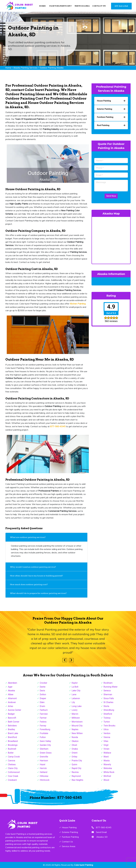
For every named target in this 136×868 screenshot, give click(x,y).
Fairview (44, 714)
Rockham (108, 683)
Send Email (101, 832)
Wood (106, 780)
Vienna (107, 737)
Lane (74, 694)
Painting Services (61, 6)
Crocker (43, 683)
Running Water (111, 687)
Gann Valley (45, 741)
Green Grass (46, 753)
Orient (75, 753)
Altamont (12, 698)
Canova (12, 761)
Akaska (11, 691)
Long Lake (77, 706)
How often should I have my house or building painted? (37, 576)
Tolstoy (107, 718)
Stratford (108, 714)
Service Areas (69, 846)
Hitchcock (45, 780)
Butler (11, 753)
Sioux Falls (109, 698)
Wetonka (108, 768)
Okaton (75, 741)
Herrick (43, 768)
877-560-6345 (121, 6)
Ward (106, 757)
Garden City (45, 745)
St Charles (108, 702)
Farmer (43, 718)
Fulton (43, 737)
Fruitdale (44, 733)
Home (42, 6)
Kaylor (75, 683)
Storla (106, 706)
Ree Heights (78, 780)
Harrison (44, 761)
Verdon (107, 733)
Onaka (75, 749)
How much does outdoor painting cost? (29, 584)
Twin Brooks (109, 726)
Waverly (107, 764)
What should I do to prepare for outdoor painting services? (38, 593)
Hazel (42, 764)
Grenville (44, 757)
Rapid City (77, 768)
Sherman (108, 694)
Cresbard (12, 780)
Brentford (12, 737)
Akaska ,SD (102, 837)
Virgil (106, 745)
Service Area (82, 6)
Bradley (12, 729)
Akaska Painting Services (25, 68)
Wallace (107, 753)
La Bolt (75, 687)
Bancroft (12, 718)
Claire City (13, 768)
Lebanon (76, 698)
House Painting (69, 827)
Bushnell (12, 749)
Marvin (75, 714)
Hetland (44, 772)
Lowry (75, 710)
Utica (106, 729)
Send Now (111, 196)
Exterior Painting (70, 832)
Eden (42, 702)
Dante (43, 687)
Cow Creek (13, 776)
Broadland (13, 741)
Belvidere (12, 726)
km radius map (111, 240)
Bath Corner (14, 722)
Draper (43, 698)
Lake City (76, 691)
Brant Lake (13, 733)
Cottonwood (14, 772)
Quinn (74, 764)
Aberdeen (13, 683)
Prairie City (77, 761)
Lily (73, 702)
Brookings (13, 745)
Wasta (107, 761)
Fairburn (44, 710)
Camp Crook (14, 757)
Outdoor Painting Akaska (51, 68)
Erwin (42, 706)
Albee (11, 694)
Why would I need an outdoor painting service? (33, 567)
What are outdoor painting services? (28, 537)
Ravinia (75, 772)
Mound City (77, 726)
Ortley (75, 757)
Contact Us (99, 6)
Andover (12, 702)
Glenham (44, 749)
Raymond (76, 776)
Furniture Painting (70, 837)
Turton (107, 722)
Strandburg (109, 710)
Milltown (76, 718)
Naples (75, 729)
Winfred (107, 776)
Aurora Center (15, 710)
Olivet (74, 745)
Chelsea (12, 764)
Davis (42, 691)
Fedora (43, 722)
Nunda (75, 737)
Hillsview (44, 776)
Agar (10, 687)
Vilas (106, 741)
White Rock (109, 772)
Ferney (43, 726)
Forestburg (45, 729)
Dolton (43, 694)
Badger (11, 714)
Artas (11, 706)
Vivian (106, 749)
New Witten (77, 733)
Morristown (77, 722)
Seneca (107, 691)
